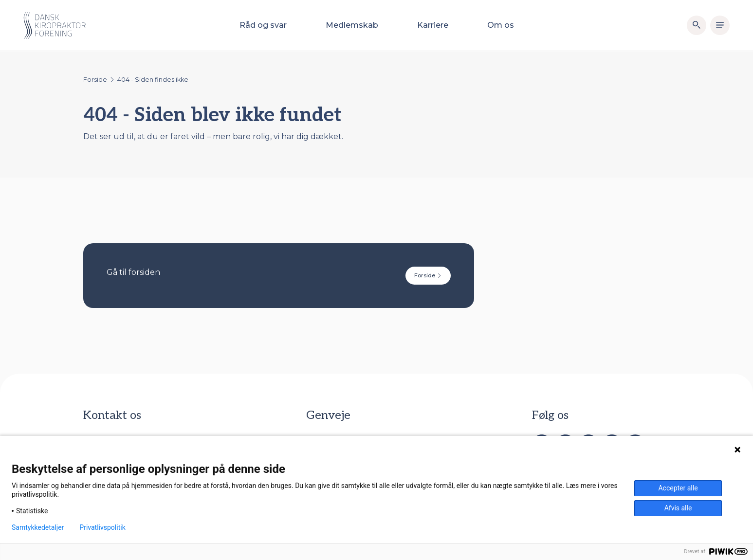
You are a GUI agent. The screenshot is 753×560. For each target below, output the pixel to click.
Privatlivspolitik (102, 527)
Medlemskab (352, 25)
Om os (501, 25)
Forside (95, 80)
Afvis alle (678, 508)
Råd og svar (263, 25)
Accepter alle (678, 488)
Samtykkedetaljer (38, 527)
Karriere (433, 25)
